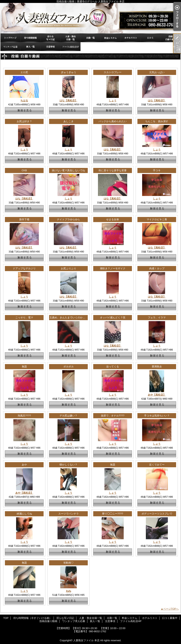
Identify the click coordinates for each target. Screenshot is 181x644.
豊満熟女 (157, 367)
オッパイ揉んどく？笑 (113, 317)
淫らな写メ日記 (50, 38)
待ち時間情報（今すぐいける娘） (30, 38)
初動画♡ (69, 563)
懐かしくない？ (68, 465)
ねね (69, 591)
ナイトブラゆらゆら (68, 219)
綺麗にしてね (24, 514)
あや (24, 465)
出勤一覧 (90, 38)
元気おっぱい (157, 72)
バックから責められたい (113, 121)
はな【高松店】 (68, 101)
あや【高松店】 (157, 395)
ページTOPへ (171, 609)
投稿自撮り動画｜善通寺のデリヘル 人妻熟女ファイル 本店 (90, 18)
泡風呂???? (24, 416)
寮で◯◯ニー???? (113, 514)
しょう (113, 101)
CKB (24, 170)
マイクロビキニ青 (157, 219)
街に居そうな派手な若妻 (113, 170)
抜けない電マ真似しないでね (68, 170)
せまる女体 (113, 219)
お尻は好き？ (24, 121)
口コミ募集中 (151, 38)
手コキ (157, 170)
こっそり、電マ (24, 317)
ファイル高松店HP (70, 47)
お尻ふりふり (69, 268)
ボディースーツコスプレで (157, 514)
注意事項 (50, 47)
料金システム (111, 38)
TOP (10, 38)
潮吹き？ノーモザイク (113, 268)
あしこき (69, 121)
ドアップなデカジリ (24, 268)
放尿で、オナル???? (113, 416)
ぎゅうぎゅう (69, 72)
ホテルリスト (131, 38)
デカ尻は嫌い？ (68, 416)
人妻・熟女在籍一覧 (70, 38)
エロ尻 (24, 72)
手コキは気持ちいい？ (157, 416)
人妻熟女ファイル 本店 (86, 640)
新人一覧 (30, 47)
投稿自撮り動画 (171, 38)
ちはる (24, 101)
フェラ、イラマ (157, 317)
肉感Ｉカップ (157, 268)
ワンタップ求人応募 (10, 47)
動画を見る (24, 111)
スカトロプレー (113, 72)
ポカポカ (69, 367)
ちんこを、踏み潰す (157, 121)
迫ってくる (113, 367)
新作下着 (24, 219)
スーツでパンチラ (69, 514)
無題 (24, 367)
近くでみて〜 (157, 465)
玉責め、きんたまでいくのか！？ (69, 317)
